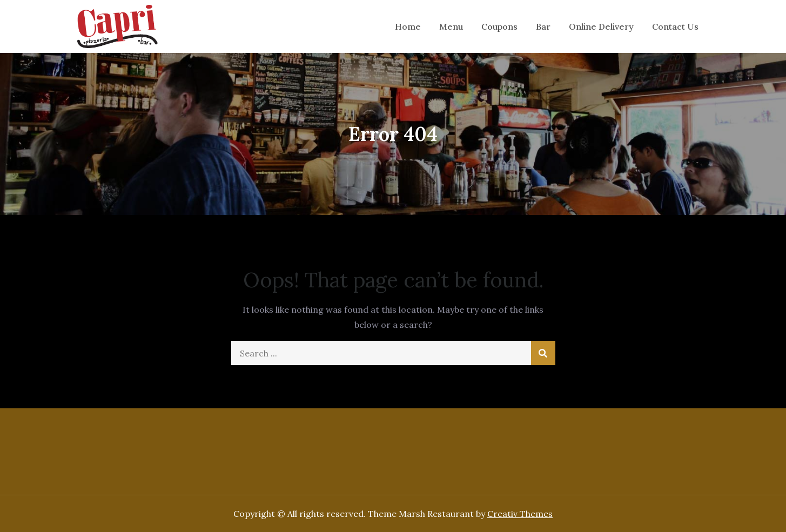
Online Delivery (601, 26)
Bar (543, 26)
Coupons (499, 26)
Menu (451, 26)
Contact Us (675, 26)
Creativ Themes (520, 514)
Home (408, 26)
